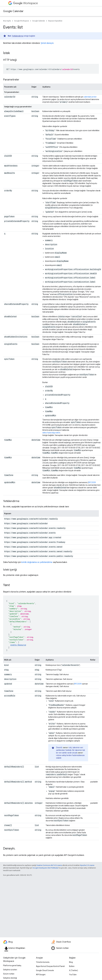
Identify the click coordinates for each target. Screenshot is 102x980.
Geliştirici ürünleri (10, 970)
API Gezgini (41, 975)
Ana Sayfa (7, 21)
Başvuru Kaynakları (55, 21)
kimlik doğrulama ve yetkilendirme (37, 562)
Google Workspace (22, 21)
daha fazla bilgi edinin (51, 433)
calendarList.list (90, 97)
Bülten (72, 966)
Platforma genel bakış (12, 965)
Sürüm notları (9, 974)
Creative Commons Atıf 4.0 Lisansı (49, 865)
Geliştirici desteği (10, 978)
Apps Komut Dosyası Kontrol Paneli (50, 966)
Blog (71, 962)
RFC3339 (92, 482)
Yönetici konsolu (43, 962)
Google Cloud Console (45, 970)
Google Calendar (13, 11)
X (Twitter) (74, 970)
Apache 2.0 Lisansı (87, 865)
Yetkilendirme (18, 36)
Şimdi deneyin (47, 43)
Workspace (25, 3)
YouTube (73, 975)
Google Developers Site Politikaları (45, 868)
